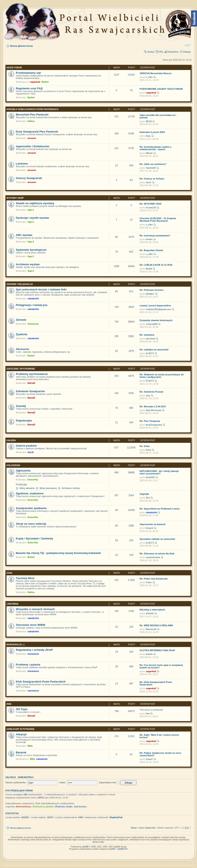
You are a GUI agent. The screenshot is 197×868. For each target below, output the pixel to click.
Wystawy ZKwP (15, 198)
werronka (151, 339)
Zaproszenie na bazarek (152, 524)
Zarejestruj (173, 52)
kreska (149, 239)
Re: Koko (145, 446)
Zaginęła (144, 494)
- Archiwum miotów (70, 488)
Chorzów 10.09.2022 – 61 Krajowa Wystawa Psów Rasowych (158, 220)
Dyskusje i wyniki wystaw (32, 218)
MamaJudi (151, 629)
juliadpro (150, 294)
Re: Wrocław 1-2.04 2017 (153, 406)
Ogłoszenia (13, 465)
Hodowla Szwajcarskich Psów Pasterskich (32, 109)
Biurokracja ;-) (15, 645)
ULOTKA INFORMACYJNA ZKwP (157, 650)
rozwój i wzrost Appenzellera (155, 306)
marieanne (33, 654)
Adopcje (21, 734)
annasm (32, 138)
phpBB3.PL (123, 849)
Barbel (45, 82)
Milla (30, 746)
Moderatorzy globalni (43, 807)
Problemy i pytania (28, 665)
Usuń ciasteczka (147, 828)
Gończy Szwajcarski (29, 178)
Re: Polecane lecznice (152, 290)
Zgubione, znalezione (30, 493)
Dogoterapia (24, 420)
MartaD (31, 383)
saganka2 (35, 82)
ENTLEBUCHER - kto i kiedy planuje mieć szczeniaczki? (159, 472)
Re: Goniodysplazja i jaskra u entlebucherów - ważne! (155, 148)
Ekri (148, 498)
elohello (150, 613)
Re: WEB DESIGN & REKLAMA (156, 625)
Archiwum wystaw (28, 264)
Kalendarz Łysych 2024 (152, 132)
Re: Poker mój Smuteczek (154, 579)
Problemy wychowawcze (32, 374)
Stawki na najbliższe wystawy (35, 203)
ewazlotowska (153, 557)
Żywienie (22, 334)
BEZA (149, 121)
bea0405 (150, 477)
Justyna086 (152, 324)
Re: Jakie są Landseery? (153, 164)
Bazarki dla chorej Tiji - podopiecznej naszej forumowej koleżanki (58, 553)
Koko (148, 450)
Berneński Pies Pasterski (32, 115)
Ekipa (134, 828)
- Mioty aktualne (26, 488)
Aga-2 (31, 210)
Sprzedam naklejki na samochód (157, 539)
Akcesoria (22, 349)
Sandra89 (151, 168)
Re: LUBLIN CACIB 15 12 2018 (156, 265)
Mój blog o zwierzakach (152, 610)
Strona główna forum (21, 46)
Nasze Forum (14, 68)
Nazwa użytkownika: (16, 782)
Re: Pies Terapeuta (150, 421)
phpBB (85, 847)
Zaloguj (187, 52)
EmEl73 (150, 353)
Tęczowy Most (25, 578)
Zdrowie (21, 320)
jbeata (149, 269)
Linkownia (12, 604)
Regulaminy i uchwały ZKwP (34, 650)
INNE (9, 704)
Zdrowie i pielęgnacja (20, 284)
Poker (149, 582)
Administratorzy (23, 807)
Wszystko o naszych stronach (35, 609)
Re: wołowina (147, 335)
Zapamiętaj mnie (109, 782)
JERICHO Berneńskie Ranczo (155, 73)
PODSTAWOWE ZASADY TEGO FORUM (161, 89)
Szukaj (151, 52)
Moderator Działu (64, 807)
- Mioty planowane (48, 488)
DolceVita (33, 480)
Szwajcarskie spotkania (31, 508)
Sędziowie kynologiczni (31, 250)
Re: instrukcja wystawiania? (155, 236)
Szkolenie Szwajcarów (30, 391)
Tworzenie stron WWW (30, 625)
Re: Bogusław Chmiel (151, 250)
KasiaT (149, 759)
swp (148, 395)
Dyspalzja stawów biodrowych (156, 320)
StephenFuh (116, 817)
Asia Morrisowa (153, 410)
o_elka (149, 77)
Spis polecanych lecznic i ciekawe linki (41, 289)
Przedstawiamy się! (28, 73)
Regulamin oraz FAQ (29, 88)
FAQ (161, 52)
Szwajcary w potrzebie (20, 729)
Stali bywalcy (80, 807)
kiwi (148, 713)
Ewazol (149, 528)
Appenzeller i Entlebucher (33, 146)
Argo (148, 136)
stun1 (149, 182)
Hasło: (63, 782)
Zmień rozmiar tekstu (188, 45)
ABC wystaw (24, 235)
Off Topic (22, 709)
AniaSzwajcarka (154, 425)
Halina (31, 121)
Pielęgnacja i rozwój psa (32, 305)
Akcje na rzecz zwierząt (31, 524)
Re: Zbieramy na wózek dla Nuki (157, 554)
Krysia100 (151, 207)
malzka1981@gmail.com (158, 309)
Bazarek (21, 752)
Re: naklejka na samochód (154, 350)
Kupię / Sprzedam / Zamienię (34, 538)
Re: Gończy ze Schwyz (152, 179)
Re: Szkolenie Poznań (151, 392)
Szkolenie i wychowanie (21, 369)
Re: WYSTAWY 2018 (150, 204)
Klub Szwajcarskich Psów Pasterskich (41, 682)
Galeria (11, 440)
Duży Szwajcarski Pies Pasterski (37, 132)
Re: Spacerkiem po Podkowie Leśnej (159, 509)
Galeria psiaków (26, 446)
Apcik (31, 452)
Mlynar (149, 153)
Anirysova (33, 324)
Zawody (21, 406)
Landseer (22, 164)
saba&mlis (33, 298)
